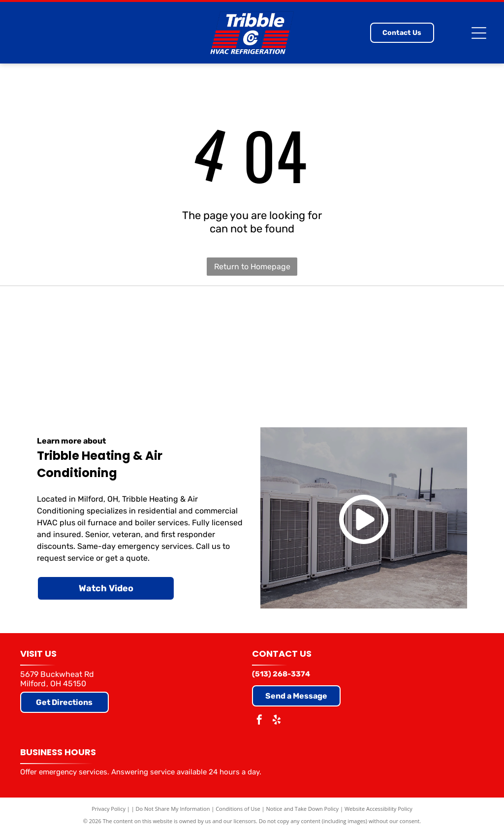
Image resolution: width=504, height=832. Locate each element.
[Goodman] (252, 344)
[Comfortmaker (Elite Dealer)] (349, 344)
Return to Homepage (252, 267)
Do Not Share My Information (173, 809)
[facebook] (259, 721)
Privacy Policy (109, 809)
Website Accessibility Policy (378, 809)
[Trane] (155, 344)
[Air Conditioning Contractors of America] (446, 344)
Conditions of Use (238, 809)
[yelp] (277, 721)
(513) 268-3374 (281, 674)
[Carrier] (58, 344)
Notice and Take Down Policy (303, 809)
